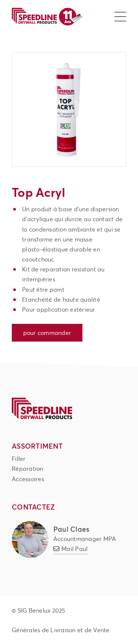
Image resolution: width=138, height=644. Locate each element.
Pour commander (47, 333)
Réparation (28, 468)
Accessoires (28, 479)
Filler (19, 458)
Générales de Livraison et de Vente (61, 630)
